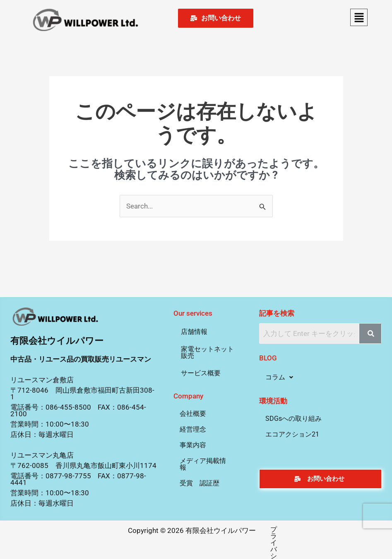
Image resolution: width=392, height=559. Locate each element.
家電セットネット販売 (207, 352)
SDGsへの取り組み (293, 419)
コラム (279, 377)
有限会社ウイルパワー (57, 341)
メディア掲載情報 (203, 464)
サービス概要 (201, 373)
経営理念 (193, 429)
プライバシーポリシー (264, 529)
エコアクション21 (292, 434)
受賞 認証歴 (200, 483)
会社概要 (193, 414)
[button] (359, 17)
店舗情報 (194, 332)
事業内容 (193, 445)
